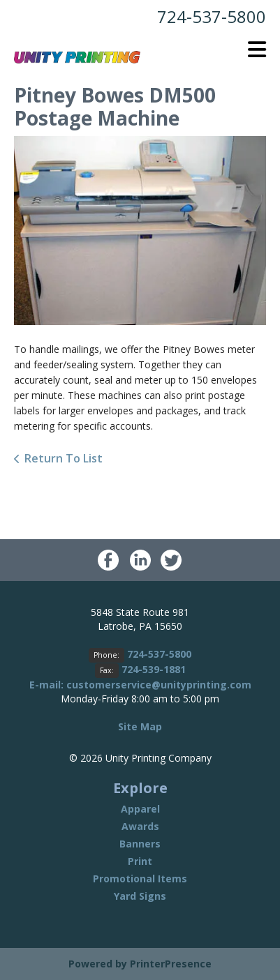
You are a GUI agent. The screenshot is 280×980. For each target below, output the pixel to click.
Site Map (140, 726)
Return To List (64, 458)
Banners (140, 844)
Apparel (140, 809)
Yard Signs (140, 896)
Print (140, 861)
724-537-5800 (212, 16)
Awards (140, 826)
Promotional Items (140, 879)
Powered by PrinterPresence (140, 964)
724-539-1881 (154, 669)
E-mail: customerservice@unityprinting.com (140, 685)
